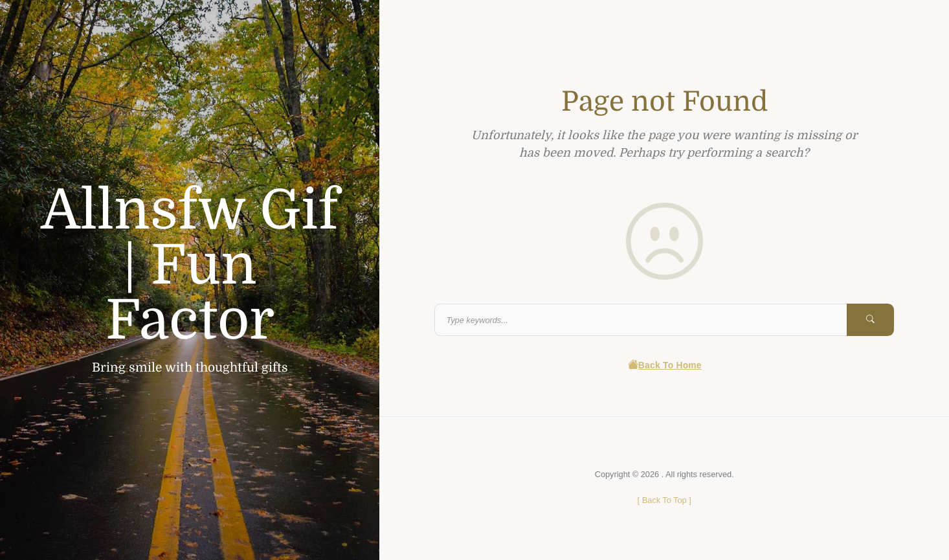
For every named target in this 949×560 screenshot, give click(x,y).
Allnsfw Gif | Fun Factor (190, 265)
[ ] (664, 500)
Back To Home (664, 365)
